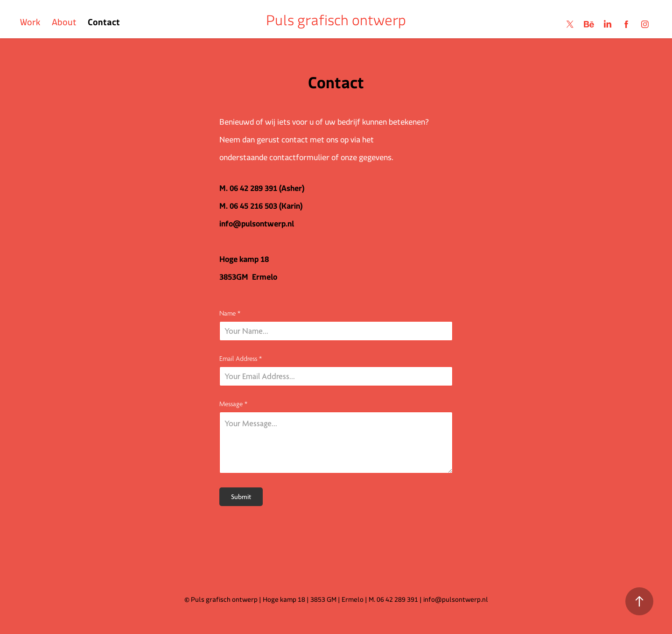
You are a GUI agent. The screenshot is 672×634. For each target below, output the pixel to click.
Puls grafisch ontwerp (336, 24)
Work (30, 25)
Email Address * (241, 358)
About (64, 25)
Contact (104, 25)
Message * (233, 404)
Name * (230, 313)
